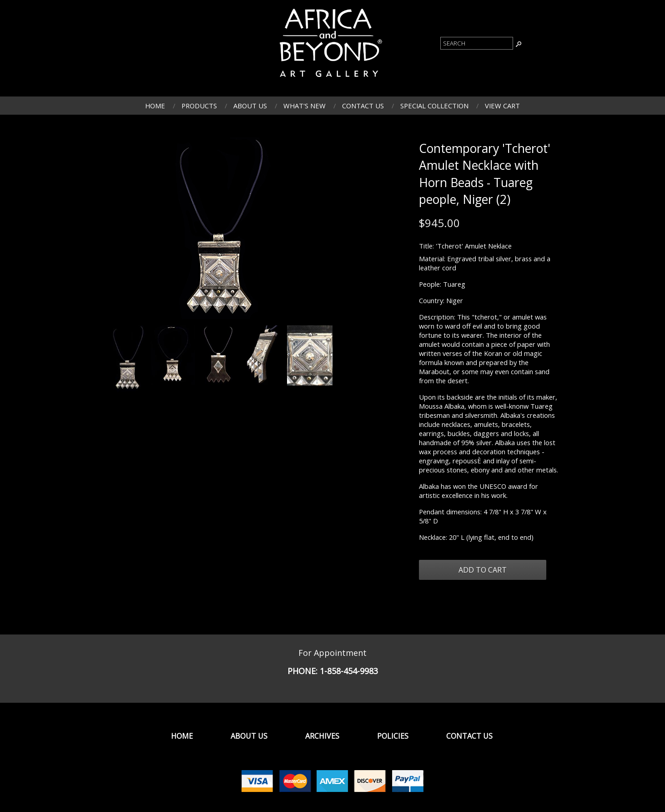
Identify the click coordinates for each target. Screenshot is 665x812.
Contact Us (363, 106)
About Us (250, 106)
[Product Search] (477, 43)
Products (199, 106)
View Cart (502, 106)
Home (155, 106)
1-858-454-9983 (349, 671)
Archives (322, 736)
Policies (393, 736)
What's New (305, 106)
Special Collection (434, 106)
